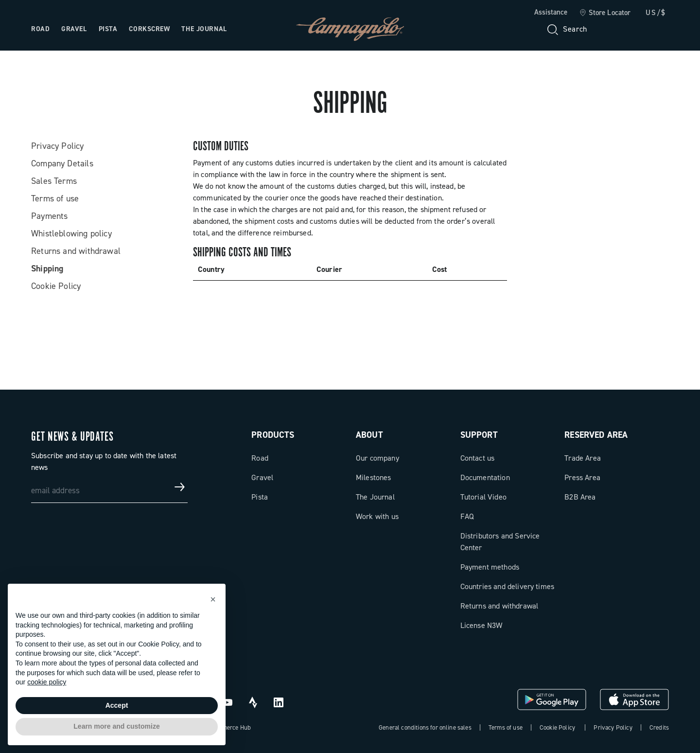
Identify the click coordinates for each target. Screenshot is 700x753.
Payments (49, 216)
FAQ (467, 516)
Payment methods (490, 567)
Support (479, 435)
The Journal (375, 497)
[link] (605, 13)
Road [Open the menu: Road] (40, 29)
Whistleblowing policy (71, 233)
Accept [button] (117, 705)
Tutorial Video (483, 497)
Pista (260, 497)
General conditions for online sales (425, 727)
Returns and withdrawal (76, 251)
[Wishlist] (614, 29)
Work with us (377, 516)
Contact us (478, 458)
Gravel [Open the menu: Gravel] (74, 29)
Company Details (62, 163)
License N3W (481, 625)
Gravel (262, 477)
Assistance (551, 12)
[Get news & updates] (180, 487)
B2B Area (580, 497)
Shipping (47, 269)
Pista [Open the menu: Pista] (108, 29)
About (369, 435)
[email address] (109, 487)
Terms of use (55, 198)
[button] (213, 599)
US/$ (656, 13)
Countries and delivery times (507, 586)
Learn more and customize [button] (116, 726)
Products (273, 435)
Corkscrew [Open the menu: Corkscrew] (149, 29)
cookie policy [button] (47, 682)
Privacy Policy (58, 146)
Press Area (582, 477)
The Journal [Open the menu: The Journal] (204, 29)
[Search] (566, 29)
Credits (659, 727)
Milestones (374, 477)
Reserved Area (596, 435)
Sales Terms (54, 181)
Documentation (485, 477)
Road (260, 458)
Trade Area (583, 458)
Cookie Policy (56, 286)
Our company (377, 458)
